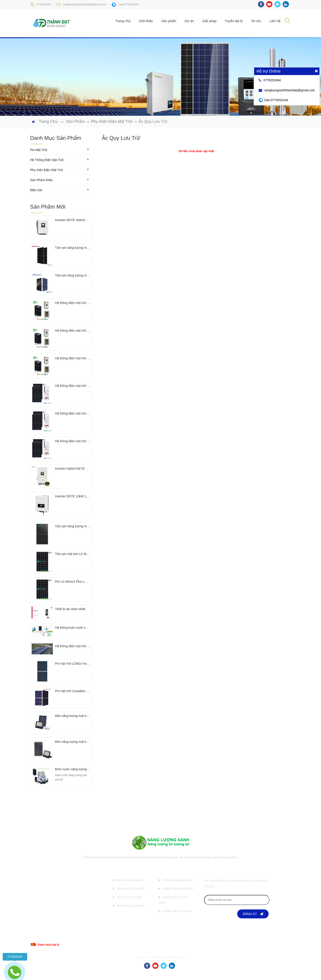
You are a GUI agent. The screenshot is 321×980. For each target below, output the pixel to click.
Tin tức (256, 21)
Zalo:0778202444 (125, 5)
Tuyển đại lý (234, 21)
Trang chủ (123, 21)
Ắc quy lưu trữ (153, 121)
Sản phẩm (169, 21)
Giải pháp (209, 21)
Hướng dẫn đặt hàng (177, 886)
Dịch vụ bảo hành (130, 886)
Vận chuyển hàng (130, 903)
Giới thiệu (146, 21)
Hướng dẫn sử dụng (177, 917)
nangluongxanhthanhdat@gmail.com (81, 5)
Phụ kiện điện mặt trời (112, 121)
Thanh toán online (131, 911)
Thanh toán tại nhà (131, 894)
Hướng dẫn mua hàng (178, 894)
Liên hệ (275, 21)
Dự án (189, 21)
